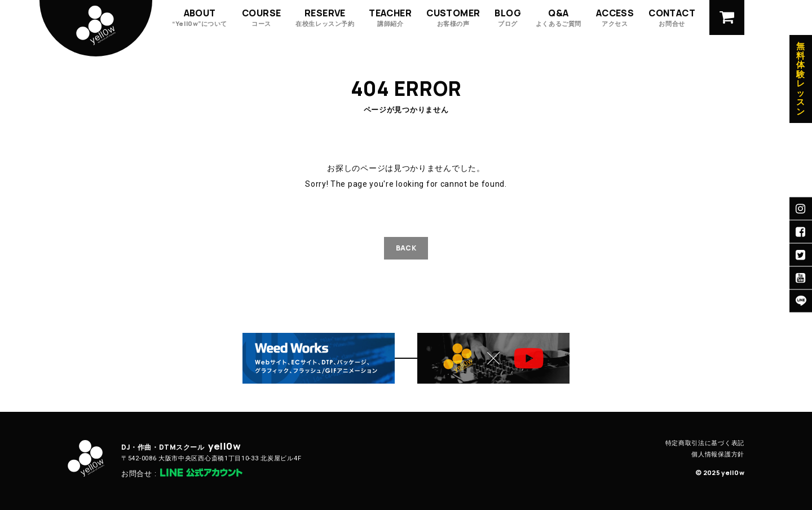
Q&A (559, 17)
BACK (406, 248)
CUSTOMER (453, 17)
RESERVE (325, 17)
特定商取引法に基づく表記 (705, 443)
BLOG (508, 17)
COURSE (261, 17)
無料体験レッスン (801, 79)
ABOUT (200, 17)
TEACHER (390, 17)
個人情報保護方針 (718, 454)
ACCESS (615, 17)
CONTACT (672, 17)
